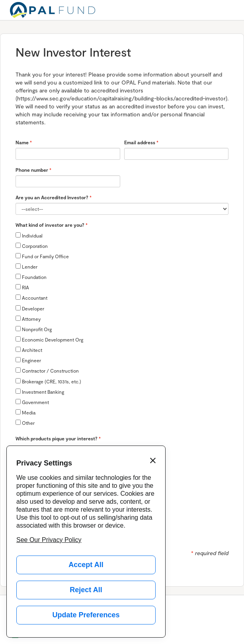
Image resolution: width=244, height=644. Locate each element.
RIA (22, 287)
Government (32, 402)
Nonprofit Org (34, 329)
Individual (29, 235)
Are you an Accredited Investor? (52, 197)
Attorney (28, 319)
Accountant (31, 297)
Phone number (32, 170)
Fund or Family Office (42, 256)
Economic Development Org (49, 339)
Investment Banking (40, 392)
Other (25, 423)
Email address (140, 142)
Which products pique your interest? (57, 438)
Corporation (32, 246)
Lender (26, 266)
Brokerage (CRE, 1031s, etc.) (48, 381)
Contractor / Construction (47, 370)
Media (25, 412)
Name (22, 142)
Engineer (28, 360)
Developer (30, 308)
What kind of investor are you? (50, 225)
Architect (29, 350)
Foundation (31, 277)
